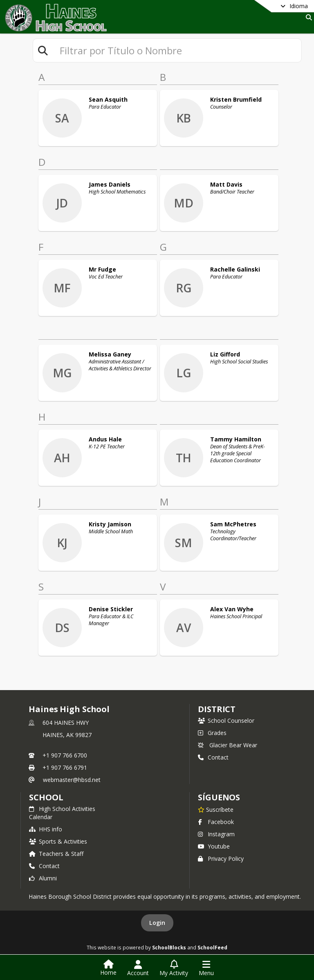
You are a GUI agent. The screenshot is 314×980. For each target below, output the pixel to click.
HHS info (46, 829)
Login (157, 923)
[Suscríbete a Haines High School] (216, 809)
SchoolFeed (212, 947)
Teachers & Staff (56, 854)
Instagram (216, 834)
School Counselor (226, 721)
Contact (213, 757)
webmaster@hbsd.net (72, 780)
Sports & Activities (58, 841)
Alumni (43, 878)
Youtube (214, 846)
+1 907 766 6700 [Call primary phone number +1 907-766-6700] (65, 755)
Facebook (216, 822)
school (46, 797)
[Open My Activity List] (174, 968)
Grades (212, 733)
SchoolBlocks (169, 947)
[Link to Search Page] (307, 17)
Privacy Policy (221, 859)
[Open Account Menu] (138, 968)
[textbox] (177, 50)
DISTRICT (217, 709)
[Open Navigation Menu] (206, 968)
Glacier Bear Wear (228, 745)
